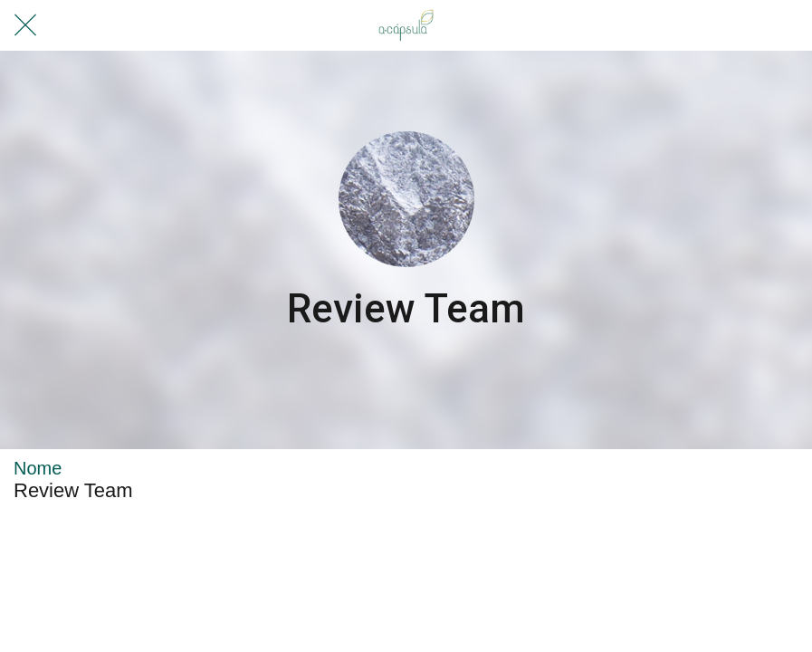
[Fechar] (25, 25)
